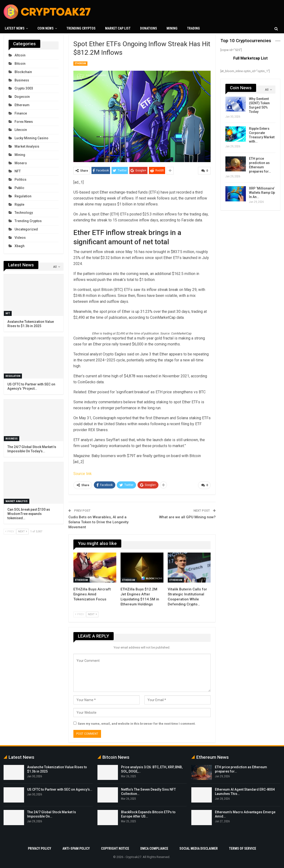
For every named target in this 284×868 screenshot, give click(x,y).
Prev (79, 614)
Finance (21, 113)
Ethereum (80, 63)
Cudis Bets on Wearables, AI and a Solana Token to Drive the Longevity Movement (98, 522)
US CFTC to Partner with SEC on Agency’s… (60, 789)
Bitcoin (20, 64)
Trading (193, 28)
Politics (20, 180)
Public (19, 188)
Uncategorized (26, 229)
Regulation (23, 196)
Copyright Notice (115, 848)
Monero (21, 163)
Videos (20, 238)
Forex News (24, 122)
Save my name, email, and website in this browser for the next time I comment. (137, 723)
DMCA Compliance (154, 848)
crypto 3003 (24, 88)
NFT (18, 171)
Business (22, 80)
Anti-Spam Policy (76, 848)
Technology (24, 213)
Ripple (19, 205)
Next (92, 614)
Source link (83, 474)
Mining (172, 28)
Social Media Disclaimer (199, 848)
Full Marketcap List (250, 58)
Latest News (15, 28)
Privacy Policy (40, 848)
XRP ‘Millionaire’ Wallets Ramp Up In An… (262, 193)
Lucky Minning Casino (31, 138)
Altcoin (20, 55)
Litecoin (21, 130)
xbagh (20, 246)
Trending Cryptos (81, 28)
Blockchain (23, 72)
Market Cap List (118, 28)
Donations (149, 28)
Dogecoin (22, 97)
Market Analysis (27, 146)
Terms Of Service (243, 848)
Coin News (46, 28)
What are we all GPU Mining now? (187, 517)
